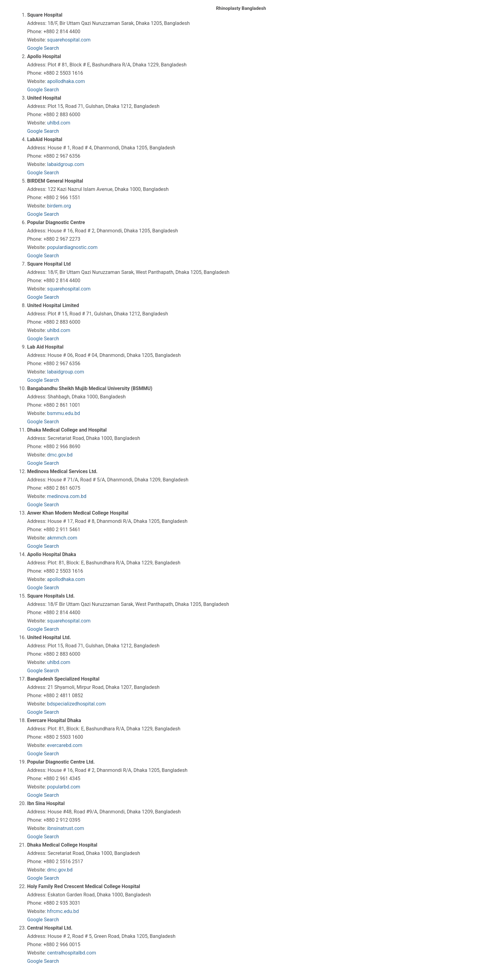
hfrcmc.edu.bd (63, 911)
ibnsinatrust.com (65, 828)
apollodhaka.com (66, 81)
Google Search (43, 48)
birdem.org (59, 206)
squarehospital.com (69, 40)
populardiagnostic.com (72, 247)
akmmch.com (62, 538)
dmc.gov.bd (60, 455)
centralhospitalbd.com (71, 953)
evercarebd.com (65, 745)
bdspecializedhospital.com (76, 704)
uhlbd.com (59, 123)
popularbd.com (64, 787)
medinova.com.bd (67, 496)
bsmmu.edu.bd (63, 413)
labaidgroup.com (65, 164)
